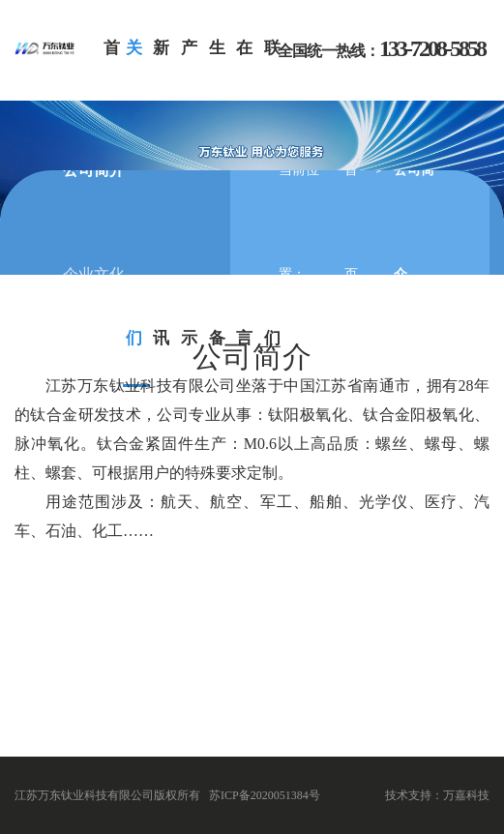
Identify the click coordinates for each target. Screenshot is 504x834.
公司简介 (94, 170)
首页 (351, 222)
